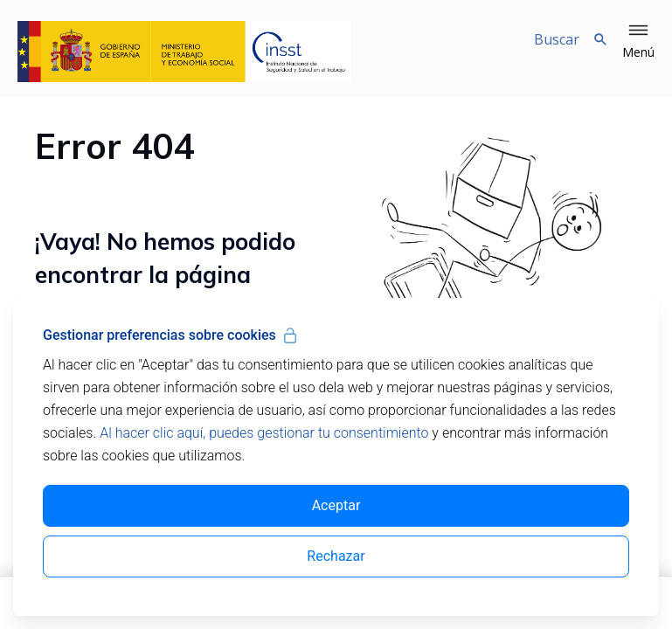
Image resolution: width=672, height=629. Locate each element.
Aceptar (336, 505)
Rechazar (336, 556)
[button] (638, 42)
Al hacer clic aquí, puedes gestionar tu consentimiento (264, 433)
